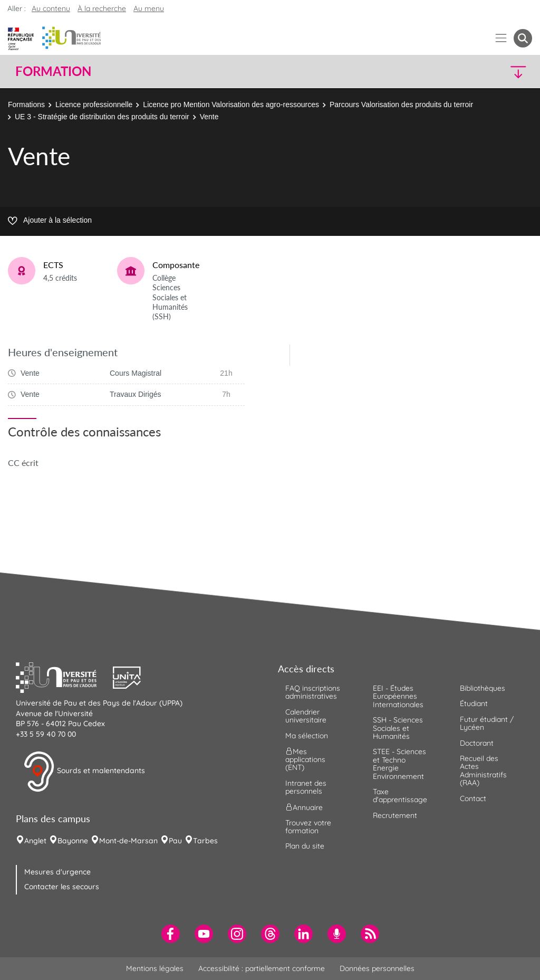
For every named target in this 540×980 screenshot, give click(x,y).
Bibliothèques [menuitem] (483, 688)
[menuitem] (171, 934)
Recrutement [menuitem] (395, 815)
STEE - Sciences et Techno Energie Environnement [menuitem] (399, 764)
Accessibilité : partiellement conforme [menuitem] (262, 968)
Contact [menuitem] (473, 798)
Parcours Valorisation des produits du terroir (401, 104)
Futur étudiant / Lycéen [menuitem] (487, 723)
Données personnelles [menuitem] (377, 968)
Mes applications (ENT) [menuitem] (305, 760)
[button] (469, 72)
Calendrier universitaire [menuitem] (306, 716)
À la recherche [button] (102, 8)
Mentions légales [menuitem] (155, 968)
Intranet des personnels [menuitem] (306, 787)
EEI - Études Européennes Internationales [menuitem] (398, 696)
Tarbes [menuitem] (205, 841)
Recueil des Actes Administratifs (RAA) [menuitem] (483, 770)
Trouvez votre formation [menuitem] (308, 827)
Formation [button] (53, 71)
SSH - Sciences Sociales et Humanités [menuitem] (398, 728)
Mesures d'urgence (57, 872)
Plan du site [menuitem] (305, 846)
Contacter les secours (62, 887)
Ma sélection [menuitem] (307, 736)
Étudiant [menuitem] (474, 703)
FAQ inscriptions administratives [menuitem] (313, 692)
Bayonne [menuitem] (73, 841)
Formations (26, 104)
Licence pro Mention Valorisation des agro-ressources (231, 104)
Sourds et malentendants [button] (84, 772)
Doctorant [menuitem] (477, 743)
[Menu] (501, 38)
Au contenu (51, 8)
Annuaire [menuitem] (304, 807)
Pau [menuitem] (175, 841)
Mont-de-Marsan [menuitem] (128, 841)
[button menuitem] (523, 38)
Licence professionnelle (94, 104)
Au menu (149, 8)
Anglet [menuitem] (35, 841)
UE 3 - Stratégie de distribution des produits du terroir (102, 117)
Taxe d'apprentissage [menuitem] (400, 796)
